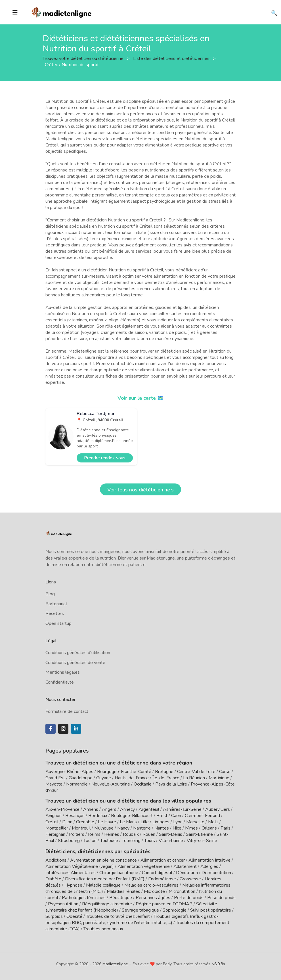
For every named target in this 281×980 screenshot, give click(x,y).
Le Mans (128, 822)
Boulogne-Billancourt (132, 816)
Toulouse (109, 841)
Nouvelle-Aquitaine (111, 784)
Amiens (91, 809)
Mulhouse (104, 828)
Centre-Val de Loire (196, 772)
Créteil (52, 822)
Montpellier (57, 828)
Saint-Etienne (199, 834)
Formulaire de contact (67, 711)
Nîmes (191, 828)
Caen (176, 816)
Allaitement (185, 866)
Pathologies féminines (84, 897)
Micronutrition (182, 891)
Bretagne (164, 772)
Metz (213, 822)
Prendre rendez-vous (105, 458)
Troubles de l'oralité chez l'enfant (118, 916)
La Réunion (194, 778)
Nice (177, 828)
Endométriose (162, 879)
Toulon (90, 841)
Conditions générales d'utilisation (78, 653)
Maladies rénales (123, 891)
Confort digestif (157, 872)
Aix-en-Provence (62, 809)
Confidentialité (60, 682)
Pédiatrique (121, 897)
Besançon (75, 816)
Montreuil (81, 828)
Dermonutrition (217, 872)
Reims (94, 834)
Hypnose (73, 885)
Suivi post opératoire (211, 910)
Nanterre (142, 828)
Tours (150, 841)
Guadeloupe (81, 778)
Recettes (55, 613)
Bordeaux (98, 816)
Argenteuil (149, 809)
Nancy (123, 828)
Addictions (56, 860)
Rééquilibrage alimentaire (107, 904)
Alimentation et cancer (163, 860)
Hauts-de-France (132, 778)
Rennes (112, 834)
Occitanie (143, 784)
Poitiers (77, 834)
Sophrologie (175, 910)
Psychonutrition (63, 904)
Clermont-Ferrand (202, 816)
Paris (226, 828)
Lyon (178, 822)
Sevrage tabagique (140, 910)
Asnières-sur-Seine (182, 809)
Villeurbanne (171, 841)
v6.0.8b (219, 964)
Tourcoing (131, 841)
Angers (109, 809)
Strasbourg (69, 841)
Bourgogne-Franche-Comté (124, 772)
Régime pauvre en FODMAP (164, 904)
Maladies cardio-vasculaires (151, 885)
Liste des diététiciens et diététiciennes (172, 58)
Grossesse (190, 879)
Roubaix (131, 834)
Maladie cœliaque (103, 885)
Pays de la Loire (171, 784)
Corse (225, 772)
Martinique (219, 778)
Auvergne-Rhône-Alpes (69, 772)
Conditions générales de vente (75, 663)
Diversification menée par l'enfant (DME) (105, 879)
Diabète (53, 879)
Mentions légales (63, 672)
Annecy (127, 809)
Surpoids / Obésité (64, 916)
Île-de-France (166, 778)
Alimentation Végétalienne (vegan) (80, 866)
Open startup (58, 623)
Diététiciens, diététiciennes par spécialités (96, 851)
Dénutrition (187, 872)
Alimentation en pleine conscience (103, 860)
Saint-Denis (171, 834)
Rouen (149, 834)
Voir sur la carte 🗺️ (141, 398)
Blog (50, 594)
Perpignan (55, 834)
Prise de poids (221, 897)
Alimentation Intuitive (209, 860)
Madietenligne (115, 964)
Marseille (195, 822)
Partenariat (56, 604)
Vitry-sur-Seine (202, 841)
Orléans (209, 828)
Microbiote (155, 891)
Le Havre (107, 822)
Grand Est (55, 778)
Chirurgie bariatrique (119, 872)
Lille (145, 822)
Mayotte (54, 784)
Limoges (161, 822)
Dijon (67, 822)
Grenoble (85, 822)
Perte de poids (189, 897)
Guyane (104, 778)
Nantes (162, 828)
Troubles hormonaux (103, 929)
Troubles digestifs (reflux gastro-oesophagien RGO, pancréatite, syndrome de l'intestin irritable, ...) (132, 919)
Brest (162, 816)
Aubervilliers (218, 809)
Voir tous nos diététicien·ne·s (140, 490)
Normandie (77, 784)
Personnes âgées (153, 897)
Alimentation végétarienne (144, 866)
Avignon (54, 816)
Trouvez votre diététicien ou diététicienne (84, 58)
